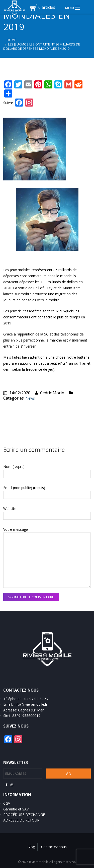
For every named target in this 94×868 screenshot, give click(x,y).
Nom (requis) (14, 467)
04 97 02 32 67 (36, 699)
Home (11, 40)
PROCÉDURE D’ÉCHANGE (24, 815)
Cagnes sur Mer (31, 710)
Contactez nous (54, 847)
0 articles (47, 7)
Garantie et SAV (16, 809)
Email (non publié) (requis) (24, 488)
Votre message (16, 529)
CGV (7, 803)
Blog (31, 847)
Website (10, 509)
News (30, 398)
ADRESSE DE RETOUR (21, 820)
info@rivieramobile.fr (31, 704)
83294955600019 (26, 716)
